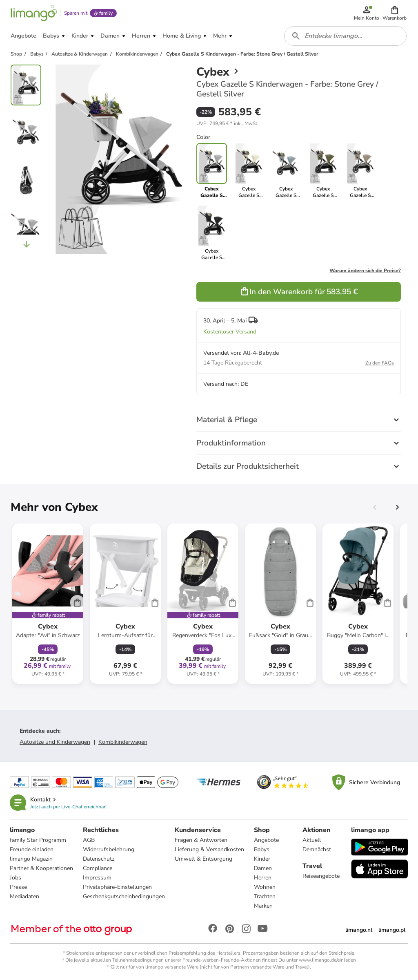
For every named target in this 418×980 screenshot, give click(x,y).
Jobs (16, 878)
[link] (249, 171)
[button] (395, 13)
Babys (262, 849)
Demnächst (317, 849)
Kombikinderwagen (123, 742)
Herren (263, 878)
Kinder (262, 859)
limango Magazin (31, 859)
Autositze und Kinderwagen (55, 742)
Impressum (97, 878)
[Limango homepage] (34, 13)
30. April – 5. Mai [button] (225, 321)
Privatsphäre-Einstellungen (117, 887)
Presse (18, 887)
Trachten (265, 896)
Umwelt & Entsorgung (203, 859)
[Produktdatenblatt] (48, 604)
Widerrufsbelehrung (109, 849)
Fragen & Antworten (201, 840)
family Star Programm (38, 840)
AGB (89, 840)
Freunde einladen (32, 849)
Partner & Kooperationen (41, 868)
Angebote (266, 840)
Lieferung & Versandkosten (209, 849)
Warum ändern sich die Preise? (365, 271)
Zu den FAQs (380, 363)
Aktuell (312, 840)
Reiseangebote (321, 876)
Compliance (98, 868)
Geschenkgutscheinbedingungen (124, 896)
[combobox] (345, 36)
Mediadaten (24, 896)
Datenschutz (99, 859)
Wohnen (265, 887)
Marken (263, 906)
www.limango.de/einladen (327, 960)
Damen (263, 868)
